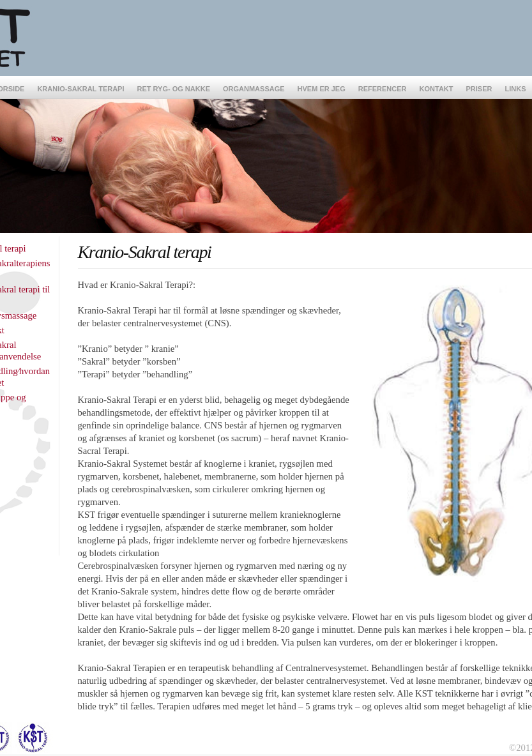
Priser (479, 89)
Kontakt (437, 89)
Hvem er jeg (322, 89)
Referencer (383, 89)
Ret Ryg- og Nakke (174, 89)
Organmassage (254, 89)
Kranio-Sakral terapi (80, 89)
